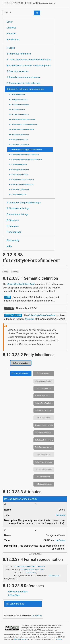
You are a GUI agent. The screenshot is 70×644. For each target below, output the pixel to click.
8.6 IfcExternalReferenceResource (22, 120)
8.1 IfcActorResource (17, 94)
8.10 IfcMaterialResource (19, 140)
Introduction (13, 39)
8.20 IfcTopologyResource (19, 190)
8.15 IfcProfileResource (18, 164)
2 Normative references (19, 54)
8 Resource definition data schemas (25, 89)
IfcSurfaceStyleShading (44, 440)
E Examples (13, 226)
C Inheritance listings (17, 214)
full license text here (21, 639)
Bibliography (13, 240)
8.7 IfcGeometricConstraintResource (23, 124)
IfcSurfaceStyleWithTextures (44, 447)
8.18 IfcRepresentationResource (21, 179)
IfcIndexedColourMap (44, 410)
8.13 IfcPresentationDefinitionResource (24, 155)
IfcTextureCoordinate (44, 469)
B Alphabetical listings (18, 208)
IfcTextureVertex (44, 477)
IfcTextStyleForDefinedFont (21, 284)
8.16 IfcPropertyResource (19, 170)
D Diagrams (13, 220)
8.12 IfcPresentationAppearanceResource (25, 150)
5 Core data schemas (18, 71)
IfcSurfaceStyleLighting (44, 425)
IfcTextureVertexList (44, 484)
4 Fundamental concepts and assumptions (29, 65)
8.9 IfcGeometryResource (19, 135)
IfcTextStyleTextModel (44, 462)
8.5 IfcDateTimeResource (19, 114)
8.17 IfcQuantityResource (19, 175)
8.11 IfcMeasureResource (19, 144)
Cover (10, 22)
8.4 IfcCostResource (17, 109)
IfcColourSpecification (44, 381)
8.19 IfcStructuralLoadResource (21, 185)
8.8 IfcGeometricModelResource (21, 129)
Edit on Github (15, 604)
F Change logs (14, 232)
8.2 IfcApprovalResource (18, 100)
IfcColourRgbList (44, 373)
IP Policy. (59, 639)
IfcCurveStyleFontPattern (44, 403)
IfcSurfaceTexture (44, 455)
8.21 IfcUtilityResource (18, 194)
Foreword (12, 34)
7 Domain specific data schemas (23, 83)
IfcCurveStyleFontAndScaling (44, 396)
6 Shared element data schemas (23, 77)
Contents (11, 28)
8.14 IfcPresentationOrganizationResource (25, 159)
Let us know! (37, 616)
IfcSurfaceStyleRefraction (44, 432)
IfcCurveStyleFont (44, 388)
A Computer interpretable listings (24, 203)
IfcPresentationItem (21, 363)
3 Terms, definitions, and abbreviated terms (29, 60)
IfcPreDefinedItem (44, 418)
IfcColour (30, 319)
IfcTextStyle (14, 595)
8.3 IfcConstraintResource (19, 105)
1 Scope (11, 48)
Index (9, 246)
